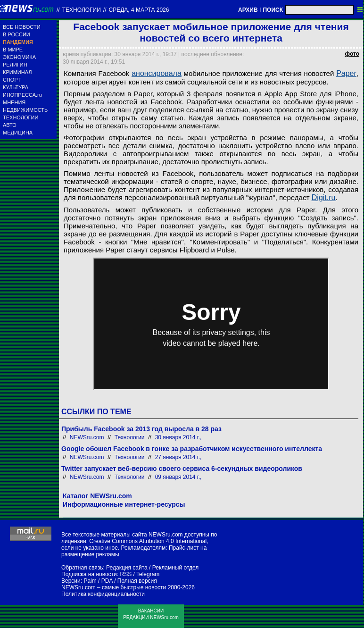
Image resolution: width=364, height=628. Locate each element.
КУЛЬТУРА (16, 87)
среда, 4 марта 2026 (139, 10)
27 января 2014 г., (178, 457)
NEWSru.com (87, 437)
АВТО (10, 125)
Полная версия (137, 581)
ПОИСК (273, 10)
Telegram (148, 574)
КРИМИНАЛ (17, 72)
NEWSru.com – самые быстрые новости (114, 587)
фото (352, 54)
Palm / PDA (98, 581)
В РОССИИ (17, 34)
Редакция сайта (127, 568)
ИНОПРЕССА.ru (22, 95)
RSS (126, 574)
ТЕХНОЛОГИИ (21, 117)
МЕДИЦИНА (18, 133)
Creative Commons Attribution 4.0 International (148, 541)
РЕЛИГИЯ (15, 65)
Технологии (82, 10)
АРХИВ (248, 10)
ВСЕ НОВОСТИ (22, 27)
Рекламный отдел (176, 568)
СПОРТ (12, 80)
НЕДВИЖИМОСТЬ (25, 110)
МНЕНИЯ (14, 102)
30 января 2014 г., (178, 437)
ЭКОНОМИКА (19, 57)
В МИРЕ (13, 50)
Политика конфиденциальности (103, 594)
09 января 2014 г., (178, 477)
